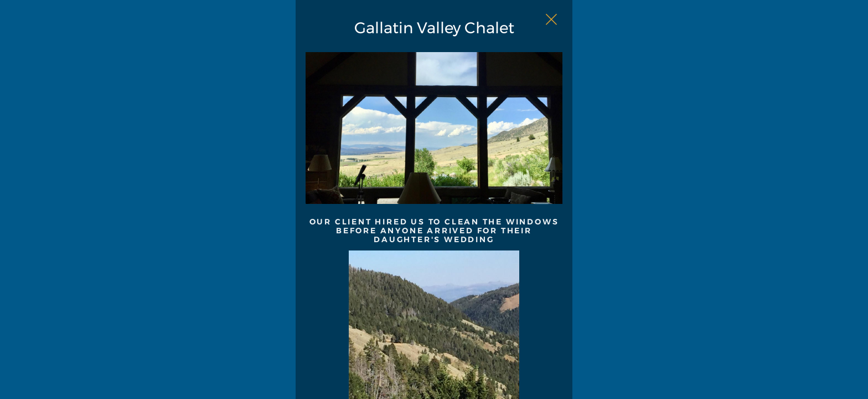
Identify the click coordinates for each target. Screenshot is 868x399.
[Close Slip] (664, 31)
